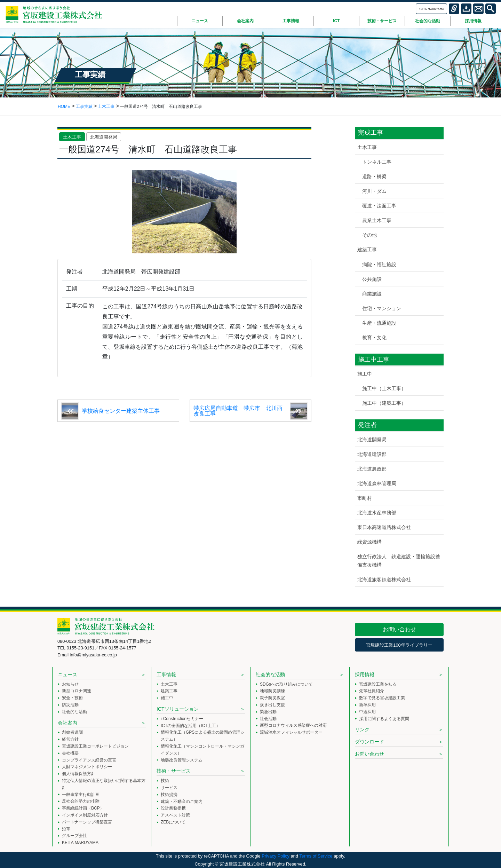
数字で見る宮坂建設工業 (382, 698)
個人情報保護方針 (79, 774)
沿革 (66, 829)
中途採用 (367, 712)
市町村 (365, 498)
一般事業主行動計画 (81, 795)
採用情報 (365, 674)
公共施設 (372, 279)
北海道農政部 (372, 469)
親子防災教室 (272, 698)
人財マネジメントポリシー (87, 767)
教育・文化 (374, 338)
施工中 (365, 374)
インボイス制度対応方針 (85, 815)
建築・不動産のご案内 (182, 802)
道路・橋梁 (374, 176)
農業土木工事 (377, 220)
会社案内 (67, 723)
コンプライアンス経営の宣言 (89, 760)
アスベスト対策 (175, 815)
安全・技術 (72, 698)
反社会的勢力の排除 (81, 801)
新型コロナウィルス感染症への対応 (293, 725)
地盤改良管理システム (182, 760)
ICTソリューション (178, 709)
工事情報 (166, 674)
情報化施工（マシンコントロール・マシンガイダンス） (202, 750)
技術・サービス (174, 771)
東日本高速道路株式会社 (384, 527)
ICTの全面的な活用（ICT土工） (190, 726)
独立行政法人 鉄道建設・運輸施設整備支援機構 (399, 561)
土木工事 (72, 137)
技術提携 (169, 795)
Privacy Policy (276, 856)
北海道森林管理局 (377, 483)
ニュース (67, 674)
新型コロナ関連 (77, 691)
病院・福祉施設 (379, 265)
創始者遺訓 (72, 732)
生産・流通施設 (379, 323)
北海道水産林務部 (377, 513)
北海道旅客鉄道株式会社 (384, 579)
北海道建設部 (372, 454)
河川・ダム (374, 191)
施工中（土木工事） (384, 388)
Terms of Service (316, 856)
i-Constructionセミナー (182, 719)
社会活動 (268, 719)
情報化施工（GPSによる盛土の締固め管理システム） (203, 736)
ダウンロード (369, 742)
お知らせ (70, 684)
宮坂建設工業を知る (378, 684)
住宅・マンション (382, 308)
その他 (369, 235)
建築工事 (367, 250)
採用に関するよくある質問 (384, 719)
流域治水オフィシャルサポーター (291, 732)
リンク (362, 729)
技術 (165, 781)
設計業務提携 (173, 808)
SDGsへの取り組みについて (286, 684)
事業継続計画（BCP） (83, 808)
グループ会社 (74, 836)
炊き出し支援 (272, 705)
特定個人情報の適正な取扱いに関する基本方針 (104, 784)
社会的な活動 (74, 712)
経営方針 (70, 739)
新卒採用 (367, 705)
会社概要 (70, 753)
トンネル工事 (377, 162)
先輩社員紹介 (372, 691)
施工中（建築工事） (384, 403)
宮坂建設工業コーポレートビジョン (95, 746)
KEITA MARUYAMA (80, 843)
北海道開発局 (104, 137)
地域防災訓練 (272, 691)
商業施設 (372, 294)
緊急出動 (268, 712)
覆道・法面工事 (379, 206)
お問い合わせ (399, 629)
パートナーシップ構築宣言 (87, 822)
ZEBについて (173, 822)
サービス (169, 788)
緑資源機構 (369, 542)
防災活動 (70, 705)
